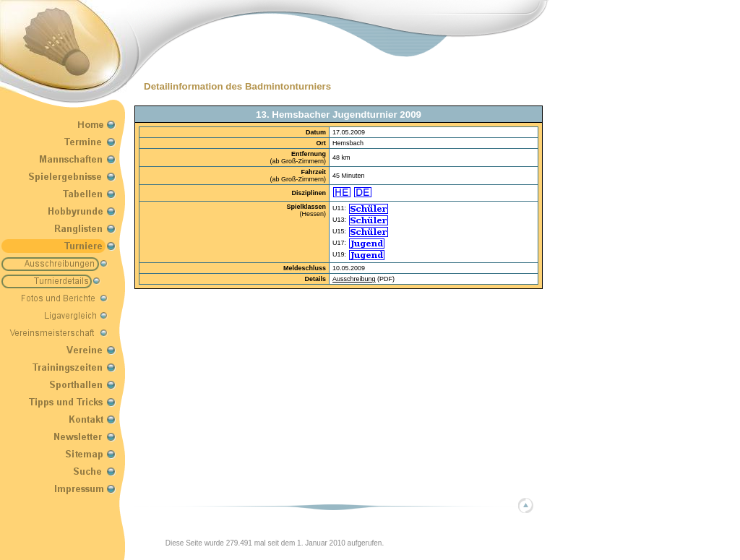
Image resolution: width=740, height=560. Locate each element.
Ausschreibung (354, 279)
